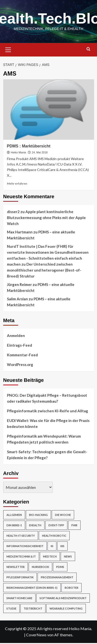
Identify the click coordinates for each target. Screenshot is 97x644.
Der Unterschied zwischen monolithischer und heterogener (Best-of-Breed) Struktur (44, 270)
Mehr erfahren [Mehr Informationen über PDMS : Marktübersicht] (17, 183)
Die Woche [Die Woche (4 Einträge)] (63, 515)
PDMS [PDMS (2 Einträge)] (60, 567)
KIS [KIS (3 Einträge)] (62, 546)
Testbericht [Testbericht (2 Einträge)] (33, 608)
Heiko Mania (19, 152)
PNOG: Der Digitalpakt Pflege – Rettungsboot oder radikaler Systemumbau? (47, 398)
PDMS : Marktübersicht (29, 146)
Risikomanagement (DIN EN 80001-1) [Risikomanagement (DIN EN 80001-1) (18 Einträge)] (32, 588)
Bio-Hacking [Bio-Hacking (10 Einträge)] (38, 515)
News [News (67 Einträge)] (68, 556)
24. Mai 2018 (40, 152)
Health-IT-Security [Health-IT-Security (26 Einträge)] (21, 536)
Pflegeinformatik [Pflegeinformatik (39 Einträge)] (20, 577)
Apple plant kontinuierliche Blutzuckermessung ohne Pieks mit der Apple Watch (46, 218)
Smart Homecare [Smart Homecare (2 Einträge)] (19, 598)
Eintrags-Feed (20, 345)
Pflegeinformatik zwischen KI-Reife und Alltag (48, 411)
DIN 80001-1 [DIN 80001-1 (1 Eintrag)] (14, 525)
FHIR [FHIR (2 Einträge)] (74, 525)
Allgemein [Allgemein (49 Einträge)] (14, 515)
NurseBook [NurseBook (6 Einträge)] (40, 567)
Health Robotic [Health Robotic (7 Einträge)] (54, 536)
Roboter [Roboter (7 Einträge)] (72, 588)
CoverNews (36, 635)
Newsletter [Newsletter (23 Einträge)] (16, 567)
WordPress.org (20, 364)
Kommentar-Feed (22, 355)
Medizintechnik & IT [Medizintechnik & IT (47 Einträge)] (21, 556)
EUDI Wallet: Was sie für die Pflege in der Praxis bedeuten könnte (48, 423)
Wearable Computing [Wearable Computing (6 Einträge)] (66, 608)
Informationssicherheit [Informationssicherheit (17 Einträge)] (25, 546)
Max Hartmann (20, 232)
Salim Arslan (17, 299)
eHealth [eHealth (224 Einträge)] (35, 525)
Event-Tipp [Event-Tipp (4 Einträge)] (56, 525)
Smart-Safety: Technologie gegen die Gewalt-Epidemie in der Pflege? (47, 455)
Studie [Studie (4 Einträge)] (11, 608)
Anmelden (16, 336)
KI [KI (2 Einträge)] (52, 546)
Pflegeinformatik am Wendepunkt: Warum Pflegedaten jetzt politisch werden (44, 439)
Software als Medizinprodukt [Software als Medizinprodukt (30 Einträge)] (63, 598)
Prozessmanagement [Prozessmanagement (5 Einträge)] (57, 577)
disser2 (13, 212)
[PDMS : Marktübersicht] (49, 109)
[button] (8, 49)
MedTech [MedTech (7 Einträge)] (50, 556)
